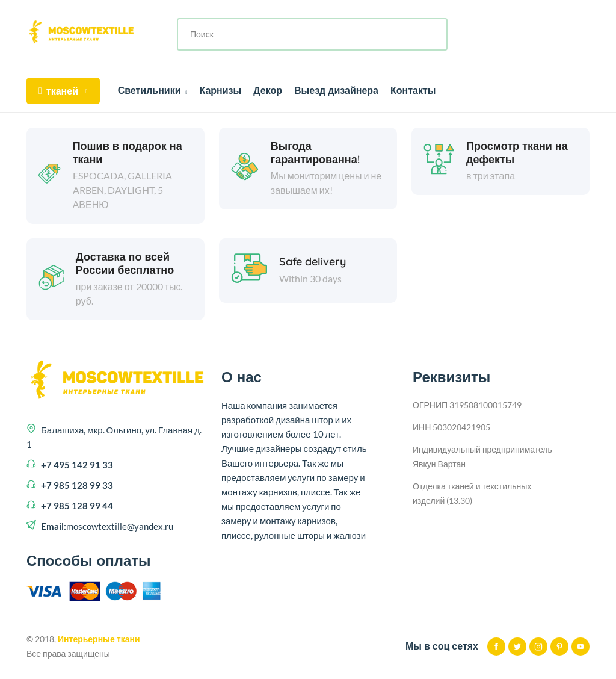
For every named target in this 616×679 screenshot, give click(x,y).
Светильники (153, 90)
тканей (63, 91)
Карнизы (220, 90)
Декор (268, 90)
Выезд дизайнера (336, 90)
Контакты (413, 90)
